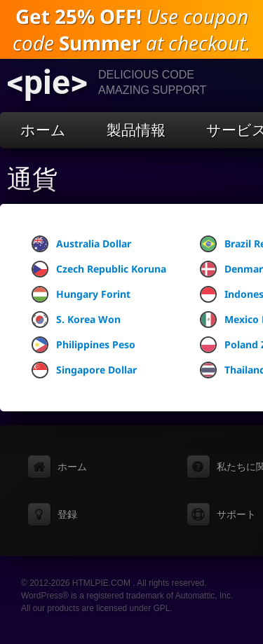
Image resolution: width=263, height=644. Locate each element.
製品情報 (136, 130)
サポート (236, 514)
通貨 (32, 179)
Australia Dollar (81, 244)
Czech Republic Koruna (99, 269)
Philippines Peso (83, 345)
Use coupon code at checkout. (131, 29)
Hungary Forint (81, 294)
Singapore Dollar (84, 370)
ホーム (43, 130)
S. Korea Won (76, 320)
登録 (67, 514)
